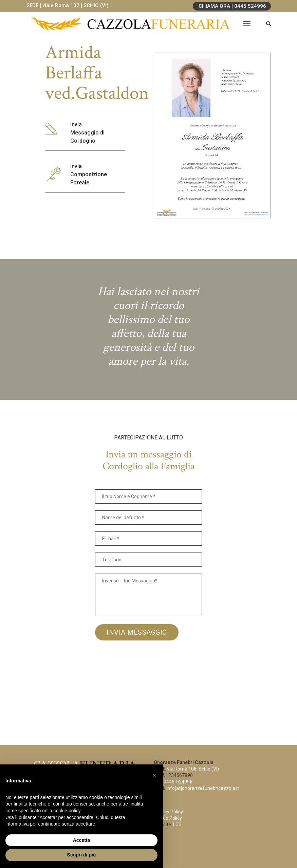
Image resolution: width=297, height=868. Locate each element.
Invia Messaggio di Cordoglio (87, 133)
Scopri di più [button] (82, 855)
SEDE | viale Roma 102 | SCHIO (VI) (68, 5)
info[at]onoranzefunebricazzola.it (203, 788)
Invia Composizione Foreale (89, 174)
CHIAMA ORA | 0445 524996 (232, 6)
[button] (154, 775)
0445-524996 (178, 782)
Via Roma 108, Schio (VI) (193, 769)
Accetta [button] (82, 840)
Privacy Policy (168, 812)
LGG (177, 825)
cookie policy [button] (67, 811)
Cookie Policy (168, 818)
